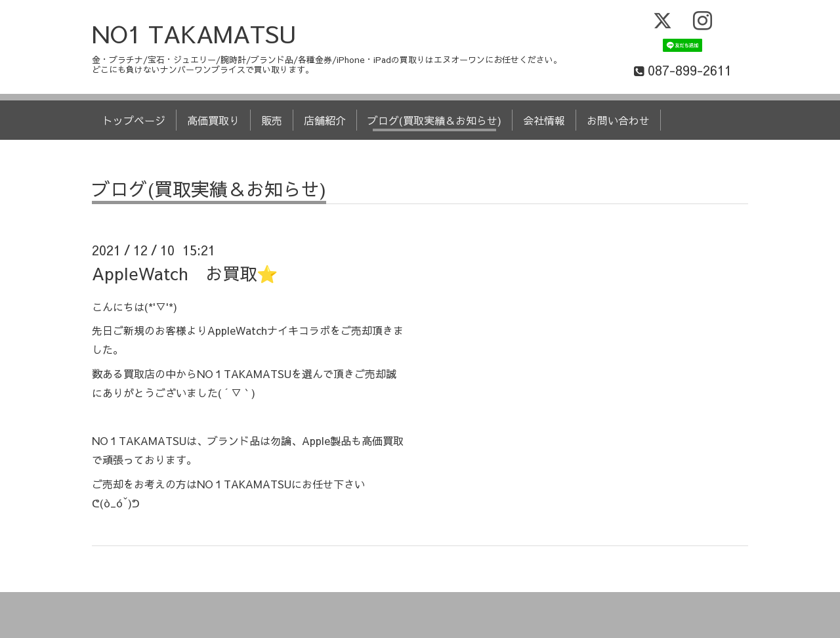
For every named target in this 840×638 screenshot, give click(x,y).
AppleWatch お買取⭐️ (185, 273)
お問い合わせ (618, 120)
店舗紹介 (325, 120)
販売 (272, 120)
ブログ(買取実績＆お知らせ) (434, 120)
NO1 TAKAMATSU (194, 33)
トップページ (134, 120)
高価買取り (213, 120)
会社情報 (544, 120)
